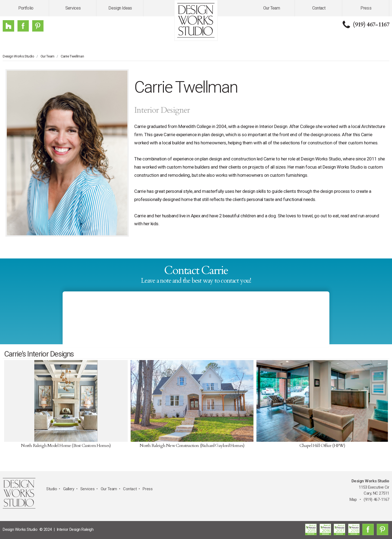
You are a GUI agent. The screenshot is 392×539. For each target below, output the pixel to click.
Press (366, 8)
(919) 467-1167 (371, 25)
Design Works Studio (19, 56)
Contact (319, 8)
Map (353, 500)
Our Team (272, 8)
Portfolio (26, 8)
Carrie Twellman (72, 56)
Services (73, 8)
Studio (52, 489)
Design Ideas (120, 8)
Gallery (69, 489)
